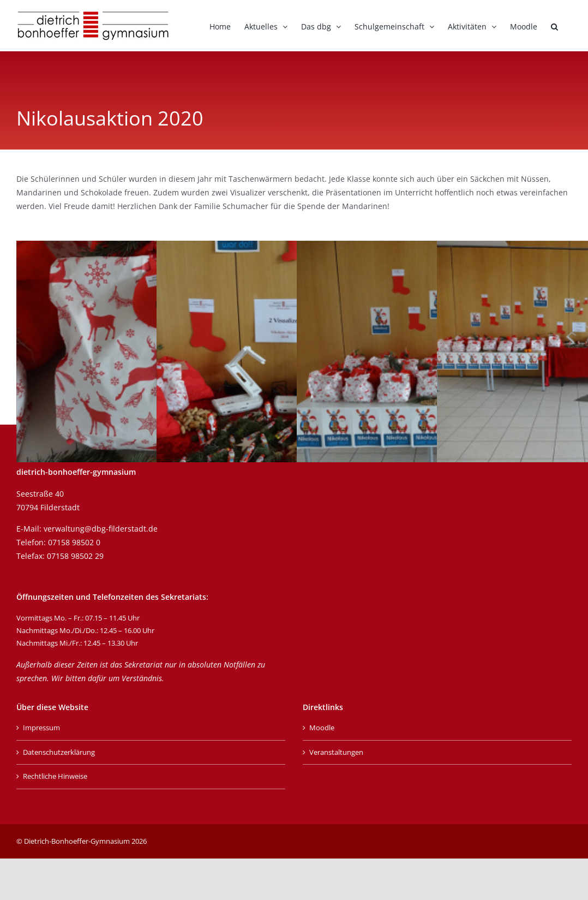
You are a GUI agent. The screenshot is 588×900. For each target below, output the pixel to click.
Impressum (41, 728)
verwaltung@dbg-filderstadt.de (101, 529)
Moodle (322, 728)
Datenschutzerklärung (59, 752)
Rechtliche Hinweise (55, 776)
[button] (554, 26)
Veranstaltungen (336, 752)
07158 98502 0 (74, 542)
